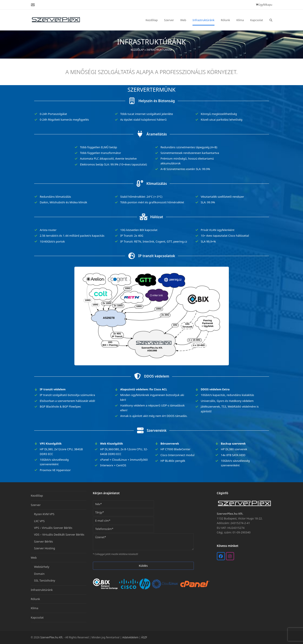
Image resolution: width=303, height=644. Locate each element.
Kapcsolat (37, 617)
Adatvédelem (130, 637)
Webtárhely (42, 567)
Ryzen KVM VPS (44, 514)
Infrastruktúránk (42, 590)
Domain (39, 574)
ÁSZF (144, 637)
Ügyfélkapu (265, 5)
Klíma (35, 608)
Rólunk (35, 599)
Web (34, 558)
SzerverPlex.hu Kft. (52, 637)
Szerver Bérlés (44, 541)
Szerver (36, 505)
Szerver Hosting (45, 548)
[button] (271, 20)
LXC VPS (39, 521)
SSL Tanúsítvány (45, 580)
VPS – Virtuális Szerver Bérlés (53, 528)
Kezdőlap (137, 50)
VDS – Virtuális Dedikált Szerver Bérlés (59, 534)
